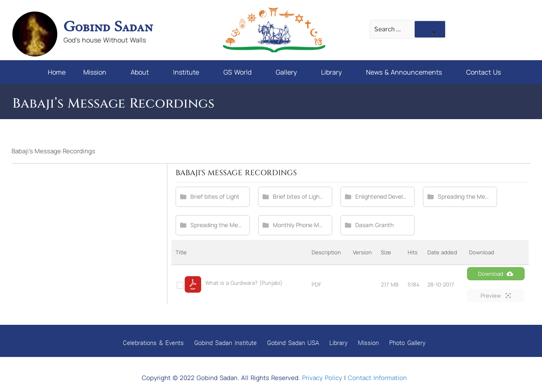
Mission (99, 72)
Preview (496, 296)
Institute (190, 72)
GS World (242, 72)
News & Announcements (408, 72)
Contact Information (377, 378)
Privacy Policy (322, 378)
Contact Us (483, 72)
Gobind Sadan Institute (225, 343)
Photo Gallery (407, 343)
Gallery (291, 72)
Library (336, 72)
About (144, 72)
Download (496, 274)
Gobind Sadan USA (293, 343)
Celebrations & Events (153, 343)
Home (57, 72)
